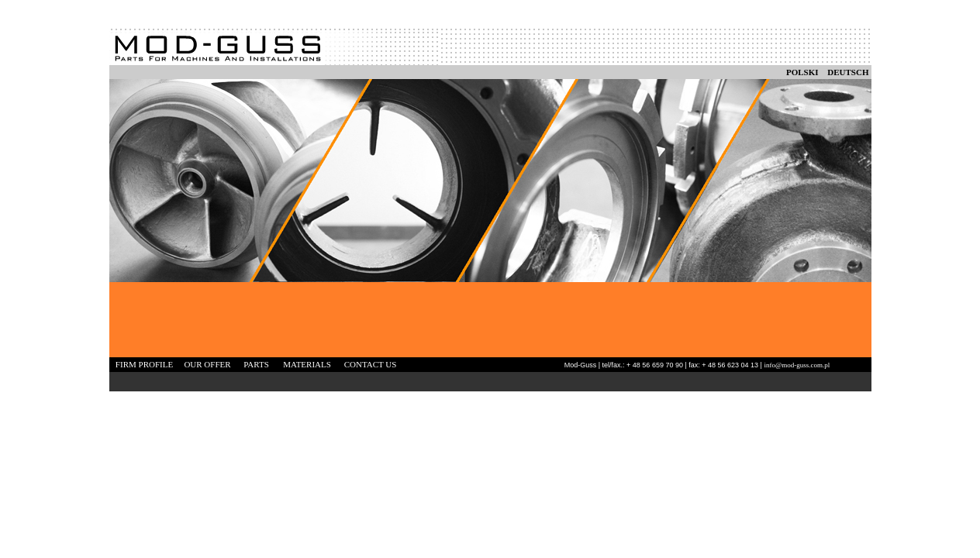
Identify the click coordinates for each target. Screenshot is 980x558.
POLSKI (802, 72)
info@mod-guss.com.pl (797, 365)
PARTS (256, 364)
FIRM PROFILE (144, 364)
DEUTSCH (848, 72)
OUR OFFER (207, 364)
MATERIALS (307, 364)
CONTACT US (371, 364)
